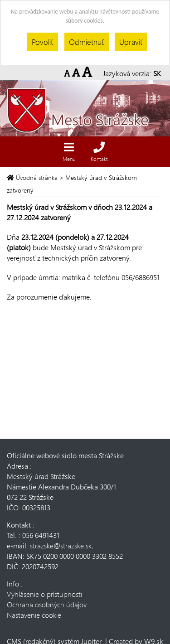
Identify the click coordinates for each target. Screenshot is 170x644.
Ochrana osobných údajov (47, 604)
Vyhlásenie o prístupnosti (44, 594)
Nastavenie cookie (34, 615)
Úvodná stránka (33, 177)
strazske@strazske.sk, (62, 545)
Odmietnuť (87, 42)
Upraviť (131, 42)
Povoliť (43, 42)
